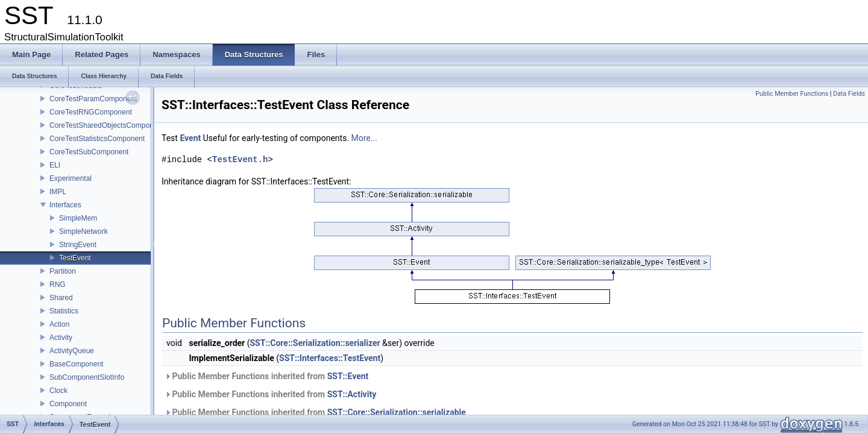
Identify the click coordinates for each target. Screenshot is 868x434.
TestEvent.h (240, 159)
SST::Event (348, 376)
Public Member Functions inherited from (266, 376)
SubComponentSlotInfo (87, 377)
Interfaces (65, 205)
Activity (61, 338)
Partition (63, 271)
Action (59, 324)
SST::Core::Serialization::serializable (397, 412)
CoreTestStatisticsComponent (97, 139)
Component (68, 404)
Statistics (64, 311)
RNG (58, 285)
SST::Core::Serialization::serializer (315, 343)
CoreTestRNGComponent (91, 112)
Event (190, 138)
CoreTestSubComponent (89, 152)
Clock (58, 391)
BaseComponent (76, 364)
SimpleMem (78, 218)
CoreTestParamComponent (93, 99)
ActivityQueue (72, 351)
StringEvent (78, 245)
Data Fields (849, 94)
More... (364, 138)
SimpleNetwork (83, 231)
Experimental (71, 178)
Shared (61, 298)
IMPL (58, 192)
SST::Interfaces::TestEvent (330, 358)
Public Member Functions (792, 94)
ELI (55, 165)
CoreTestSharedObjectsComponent (106, 125)
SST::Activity (352, 394)
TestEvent (75, 258)
